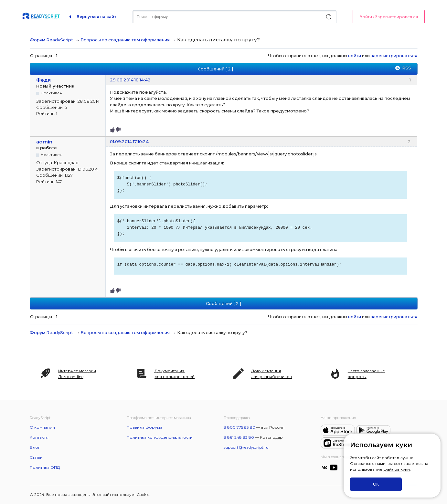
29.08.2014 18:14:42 (130, 80)
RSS (407, 68)
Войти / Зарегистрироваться (389, 17)
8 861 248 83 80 (239, 437)
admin (44, 142)
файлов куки (397, 469)
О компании (42, 427)
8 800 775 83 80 (239, 427)
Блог (35, 447)
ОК (376, 484)
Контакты (39, 437)
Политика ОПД (45, 467)
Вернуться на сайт (96, 17)
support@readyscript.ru (246, 447)
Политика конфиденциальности (160, 437)
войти (355, 56)
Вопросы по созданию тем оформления (125, 40)
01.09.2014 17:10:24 (129, 142)
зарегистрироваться (394, 56)
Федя (43, 80)
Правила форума (144, 427)
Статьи (36, 457)
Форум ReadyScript (51, 40)
